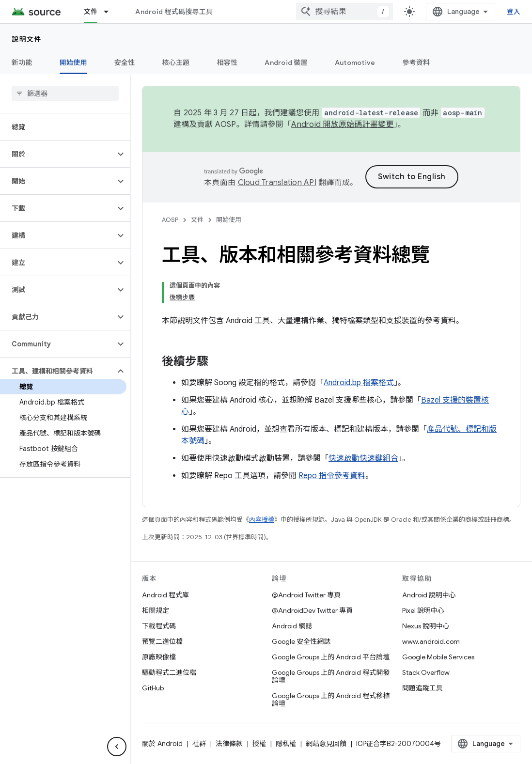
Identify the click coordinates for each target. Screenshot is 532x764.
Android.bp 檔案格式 (359, 383)
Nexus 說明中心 (426, 626)
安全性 (125, 62)
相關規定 (156, 610)
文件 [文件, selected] (91, 12)
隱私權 (286, 744)
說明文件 (27, 39)
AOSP (170, 220)
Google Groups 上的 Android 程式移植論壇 (331, 700)
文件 (197, 220)
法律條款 (229, 744)
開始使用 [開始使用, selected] (73, 62)
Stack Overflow (426, 672)
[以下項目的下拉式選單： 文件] (110, 12)
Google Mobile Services (438, 657)
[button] (57, 154)
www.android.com (431, 641)
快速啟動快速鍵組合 (363, 458)
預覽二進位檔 (162, 641)
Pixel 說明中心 (423, 610)
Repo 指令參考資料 (332, 476)
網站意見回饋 (326, 744)
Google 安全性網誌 (301, 641)
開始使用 (229, 220)
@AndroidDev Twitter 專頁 (312, 610)
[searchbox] (65, 94)
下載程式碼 (159, 626)
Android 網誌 (292, 626)
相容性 (227, 62)
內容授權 (262, 520)
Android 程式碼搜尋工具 (174, 12)
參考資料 (416, 62)
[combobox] (344, 12)
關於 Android (162, 744)
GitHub (153, 688)
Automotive (355, 62)
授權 (259, 744)
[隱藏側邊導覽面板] (117, 747)
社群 (199, 744)
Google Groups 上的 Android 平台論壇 (331, 657)
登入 (514, 12)
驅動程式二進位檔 (169, 672)
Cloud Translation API (277, 183)
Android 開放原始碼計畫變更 (342, 125)
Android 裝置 (286, 62)
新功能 (22, 62)
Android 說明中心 (429, 595)
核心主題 (176, 62)
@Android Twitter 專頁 (306, 595)
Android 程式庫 (165, 595)
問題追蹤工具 (422, 688)
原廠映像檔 (159, 657)
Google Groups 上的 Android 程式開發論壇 (331, 676)
